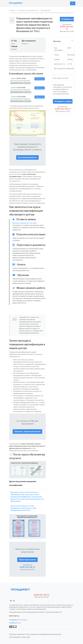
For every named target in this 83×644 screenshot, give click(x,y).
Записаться (40, 79)
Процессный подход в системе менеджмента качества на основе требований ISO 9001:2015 (23, 508)
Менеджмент (46, 10)
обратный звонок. (32, 333)
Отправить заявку (68, 19)
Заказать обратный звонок (27, 432)
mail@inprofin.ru (15, 623)
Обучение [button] (57, 41)
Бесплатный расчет (27, 157)
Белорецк (23, 620)
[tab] (63, 41)
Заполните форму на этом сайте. (25, 223)
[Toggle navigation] (73, 3)
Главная (13, 10)
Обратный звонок (27, 560)
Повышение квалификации (28, 10)
